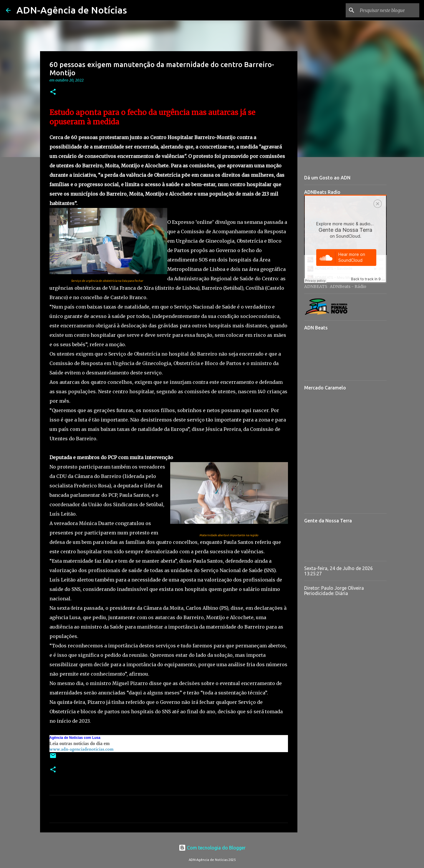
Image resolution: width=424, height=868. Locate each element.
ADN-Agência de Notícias (72, 10)
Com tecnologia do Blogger (212, 848)
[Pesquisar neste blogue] (388, 10)
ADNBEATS (316, 286)
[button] (53, 92)
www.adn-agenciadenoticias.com (82, 749)
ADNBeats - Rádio (348, 286)
